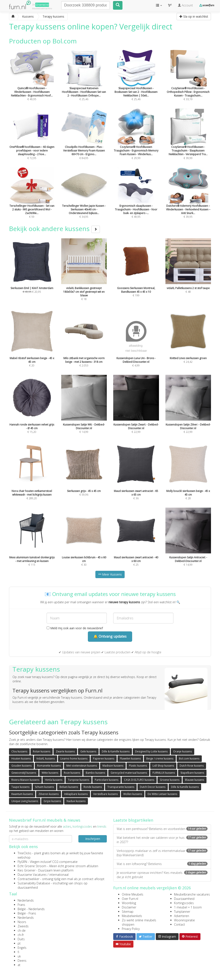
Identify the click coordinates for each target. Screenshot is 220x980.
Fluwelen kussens (130, 759)
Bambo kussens (95, 773)
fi (18, 952)
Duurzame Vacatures (32, 875)
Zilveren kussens (49, 794)
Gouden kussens (21, 766)
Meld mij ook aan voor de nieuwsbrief (75, 628)
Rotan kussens (42, 751)
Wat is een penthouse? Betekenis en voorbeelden (162, 829)
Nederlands (26, 900)
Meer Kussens (110, 574)
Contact (180, 924)
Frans (21, 905)
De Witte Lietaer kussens (162, 794)
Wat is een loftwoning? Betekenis (162, 864)
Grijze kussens (52, 801)
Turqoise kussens (79, 780)
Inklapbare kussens (76, 794)
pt (19, 943)
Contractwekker (28, 879)
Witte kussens (50, 773)
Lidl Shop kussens (163, 766)
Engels (22, 948)
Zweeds (23, 926)
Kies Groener (27, 870)
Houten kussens (21, 759)
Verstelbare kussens (105, 794)
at (19, 965)
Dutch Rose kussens (192, 766)
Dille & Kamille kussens (116, 751)
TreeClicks (24, 853)
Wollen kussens (133, 794)
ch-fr (21, 935)
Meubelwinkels (132, 916)
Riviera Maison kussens (25, 780)
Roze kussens (72, 773)
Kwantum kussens (22, 794)
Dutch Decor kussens (153, 787)
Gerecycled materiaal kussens (129, 773)
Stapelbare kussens (192, 773)
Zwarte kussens (65, 751)
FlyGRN (22, 862)
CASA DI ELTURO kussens (139, 780)
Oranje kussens (183, 751)
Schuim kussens (44, 787)
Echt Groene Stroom (32, 866)
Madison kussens (113, 766)
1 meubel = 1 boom (188, 907)
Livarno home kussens (74, 759)
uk (19, 956)
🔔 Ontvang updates (110, 636)
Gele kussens (88, 751)
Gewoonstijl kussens (24, 773)
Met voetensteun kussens (82, 766)
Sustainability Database (34, 883)
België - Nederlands (31, 909)
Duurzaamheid (184, 899)
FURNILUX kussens (164, 773)
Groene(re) (42, 5)
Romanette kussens (49, 766)
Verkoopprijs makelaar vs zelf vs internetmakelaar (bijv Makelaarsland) (162, 853)
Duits (21, 939)
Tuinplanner (182, 912)
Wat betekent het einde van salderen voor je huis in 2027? (162, 840)
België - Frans (27, 913)
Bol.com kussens (189, 759)
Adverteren (182, 916)
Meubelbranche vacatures (192, 894)
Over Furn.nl (130, 899)
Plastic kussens (138, 766)
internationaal (59, 875)
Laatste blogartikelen (133, 820)
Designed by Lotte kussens (151, 751)
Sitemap (128, 912)
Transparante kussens (121, 787)
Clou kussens (19, 751)
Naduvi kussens (76, 801)
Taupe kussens (20, 787)
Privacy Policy (131, 929)
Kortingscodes (184, 903)
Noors (22, 922)
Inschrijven (93, 839)
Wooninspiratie (184, 920)
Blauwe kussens (195, 780)
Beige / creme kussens (160, 759)
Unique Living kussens (25, 801)
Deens (22, 961)
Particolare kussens (107, 780)
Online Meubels (133, 894)
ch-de (22, 930)
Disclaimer (129, 907)
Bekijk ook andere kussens (54, 229)
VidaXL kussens (46, 759)
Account (185, 5)
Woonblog (129, 903)
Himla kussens (54, 780)
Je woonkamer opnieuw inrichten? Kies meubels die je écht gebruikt (162, 875)
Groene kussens (170, 780)
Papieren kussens (104, 759)
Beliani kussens (69, 787)
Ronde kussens (93, 787)
